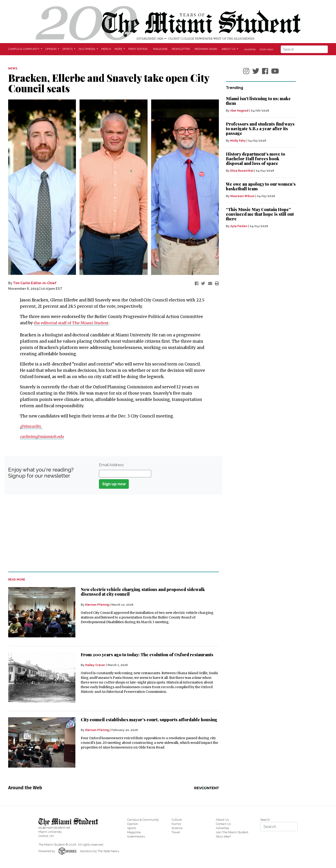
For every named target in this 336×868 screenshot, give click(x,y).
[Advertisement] (111, 533)
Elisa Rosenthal (242, 171)
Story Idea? (266, 50)
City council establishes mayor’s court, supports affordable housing (149, 720)
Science (177, 828)
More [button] (119, 49)
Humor (176, 824)
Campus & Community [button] (24, 49)
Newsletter (181, 49)
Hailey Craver (95, 665)
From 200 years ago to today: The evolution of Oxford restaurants (147, 655)
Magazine (160, 49)
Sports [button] (68, 49)
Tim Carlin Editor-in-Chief (35, 283)
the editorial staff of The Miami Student (74, 323)
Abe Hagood (239, 111)
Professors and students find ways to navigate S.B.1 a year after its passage (260, 129)
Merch (106, 49)
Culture (177, 820)
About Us (222, 820)
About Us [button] (229, 49)
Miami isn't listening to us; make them (258, 101)
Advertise (250, 50)
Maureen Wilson (242, 196)
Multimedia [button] (87, 49)
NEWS (13, 68)
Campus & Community (143, 820)
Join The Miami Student (232, 832)
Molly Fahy (238, 141)
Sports (132, 828)
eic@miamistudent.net (54, 828)
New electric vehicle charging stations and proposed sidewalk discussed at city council (143, 592)
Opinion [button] (51, 49)
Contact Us (223, 824)
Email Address (111, 465)
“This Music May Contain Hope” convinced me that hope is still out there (260, 214)
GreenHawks (136, 836)
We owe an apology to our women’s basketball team (261, 186)
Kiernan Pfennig (97, 605)
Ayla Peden (239, 226)
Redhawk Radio (206, 49)
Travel (176, 832)
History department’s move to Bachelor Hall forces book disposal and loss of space (255, 159)
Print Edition (138, 49)
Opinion (133, 824)
